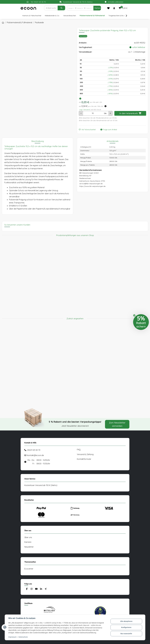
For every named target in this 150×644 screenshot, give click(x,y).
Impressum (13, 637)
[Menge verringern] (81, 113)
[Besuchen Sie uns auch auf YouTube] (36, 589)
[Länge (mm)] (71, 8)
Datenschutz (23, 637)
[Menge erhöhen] (110, 113)
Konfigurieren (126, 627)
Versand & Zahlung (85, 454)
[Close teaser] (134, 315)
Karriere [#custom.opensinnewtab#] (28, 542)
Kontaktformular (84, 459)
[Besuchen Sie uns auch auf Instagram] (31, 589)
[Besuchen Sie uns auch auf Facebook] (27, 589)
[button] (114, 8)
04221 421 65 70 (34, 450)
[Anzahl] (93, 113)
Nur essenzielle (126, 633)
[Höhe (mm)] (89, 8)
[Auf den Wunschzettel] (88, 130)
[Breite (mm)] (80, 8)
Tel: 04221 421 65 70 (38, 2)
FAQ (79, 450)
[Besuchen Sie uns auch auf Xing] (46, 589)
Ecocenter (29, 569)
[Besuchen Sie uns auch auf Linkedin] (41, 589)
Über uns (28, 537)
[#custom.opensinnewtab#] (50, 612)
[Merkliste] (108, 8)
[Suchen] (51, 8)
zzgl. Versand (84, 110)
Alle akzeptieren (126, 621)
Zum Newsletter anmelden (117, 424)
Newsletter (29, 547)
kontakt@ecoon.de (36, 455)
